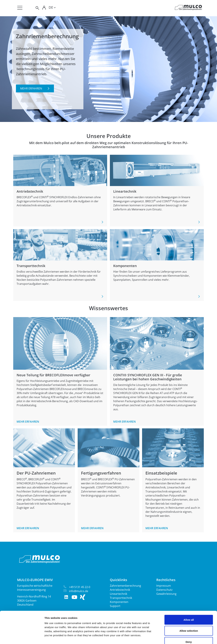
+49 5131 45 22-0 (80, 587)
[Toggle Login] (44, 8)
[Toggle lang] (52, 8)
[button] (16, 69)
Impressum (164, 586)
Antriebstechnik (120, 590)
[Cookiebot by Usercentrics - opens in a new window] (22, 637)
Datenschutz (164, 590)
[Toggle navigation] (20, 8)
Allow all (189, 600)
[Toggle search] (37, 8)
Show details (178, 637)
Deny (189, 622)
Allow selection (189, 611)
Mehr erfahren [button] (31, 88)
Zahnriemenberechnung (125, 586)
